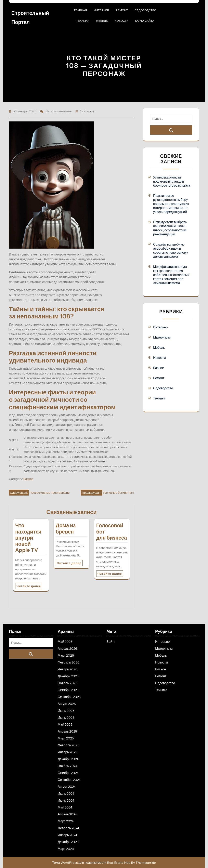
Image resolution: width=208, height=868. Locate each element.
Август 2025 (67, 704)
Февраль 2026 (69, 662)
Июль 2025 (66, 711)
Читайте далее (29, 586)
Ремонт (122, 10)
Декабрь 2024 (68, 759)
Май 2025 (65, 724)
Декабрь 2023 (68, 842)
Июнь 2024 (66, 800)
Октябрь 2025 (68, 690)
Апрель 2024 (67, 814)
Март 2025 (66, 738)
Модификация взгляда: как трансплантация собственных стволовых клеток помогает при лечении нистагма (171, 275)
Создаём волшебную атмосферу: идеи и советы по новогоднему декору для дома (171, 250)
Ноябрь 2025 (68, 683)
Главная (80, 10)
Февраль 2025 (68, 745)
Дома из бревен (66, 528)
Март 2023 (66, 849)
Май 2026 (65, 642)
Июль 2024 (66, 793)
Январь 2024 (67, 835)
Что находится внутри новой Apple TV (28, 538)
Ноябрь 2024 (67, 766)
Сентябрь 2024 (69, 780)
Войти (111, 642)
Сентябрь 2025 (69, 697)
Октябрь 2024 (68, 773)
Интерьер (101, 10)
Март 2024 (66, 821)
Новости (122, 21)
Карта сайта (145, 21)
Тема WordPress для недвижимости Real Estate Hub (91, 863)
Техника (83, 21)
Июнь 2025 (66, 718)
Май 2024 (65, 807)
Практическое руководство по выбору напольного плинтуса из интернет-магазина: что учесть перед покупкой (171, 204)
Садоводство (146, 10)
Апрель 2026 (67, 648)
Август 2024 (67, 787)
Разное (28, 479)
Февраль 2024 (68, 828)
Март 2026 (66, 655)
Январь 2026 (68, 669)
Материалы (162, 337)
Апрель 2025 (67, 731)
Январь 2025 (67, 752)
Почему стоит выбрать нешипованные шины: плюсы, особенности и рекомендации (170, 228)
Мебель (102, 21)
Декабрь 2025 (68, 676)
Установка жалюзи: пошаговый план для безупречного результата (172, 181)
